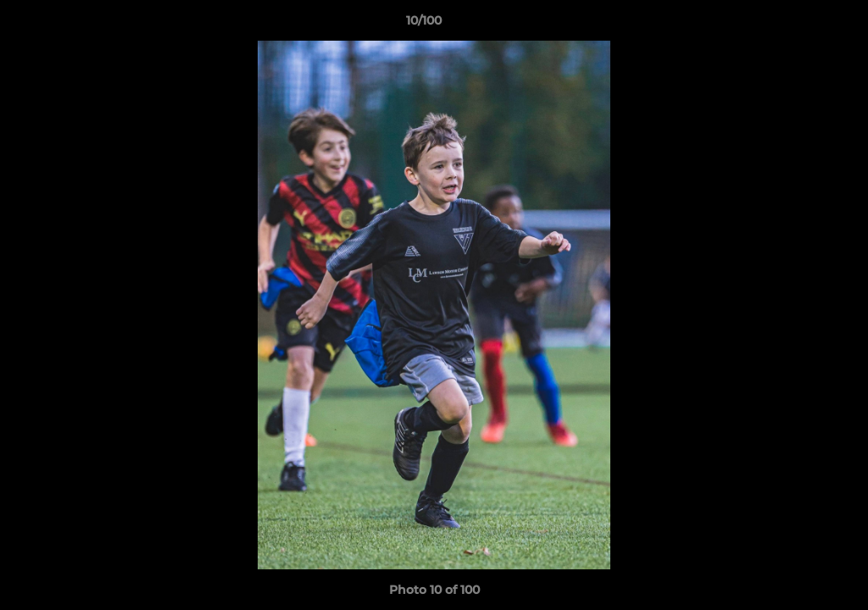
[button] (797, 25)
